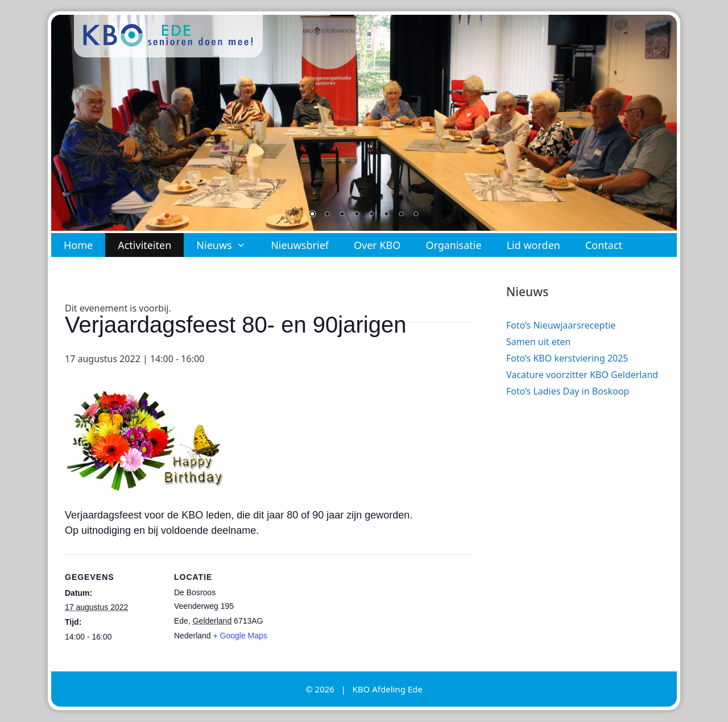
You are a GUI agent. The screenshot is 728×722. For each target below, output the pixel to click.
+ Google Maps (240, 636)
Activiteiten (144, 245)
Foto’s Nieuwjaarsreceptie (561, 325)
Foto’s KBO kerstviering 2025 (567, 358)
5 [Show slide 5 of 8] (371, 215)
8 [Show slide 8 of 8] (416, 215)
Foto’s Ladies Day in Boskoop (568, 391)
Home (78, 245)
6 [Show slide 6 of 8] (386, 215)
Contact (604, 245)
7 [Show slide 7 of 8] (401, 215)
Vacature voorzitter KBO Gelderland (582, 375)
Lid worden (533, 245)
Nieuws (227, 245)
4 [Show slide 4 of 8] (357, 215)
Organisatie (453, 245)
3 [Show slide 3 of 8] (342, 215)
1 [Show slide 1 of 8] (312, 215)
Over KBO (377, 245)
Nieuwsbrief (300, 245)
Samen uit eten (538, 342)
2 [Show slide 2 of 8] (327, 215)
